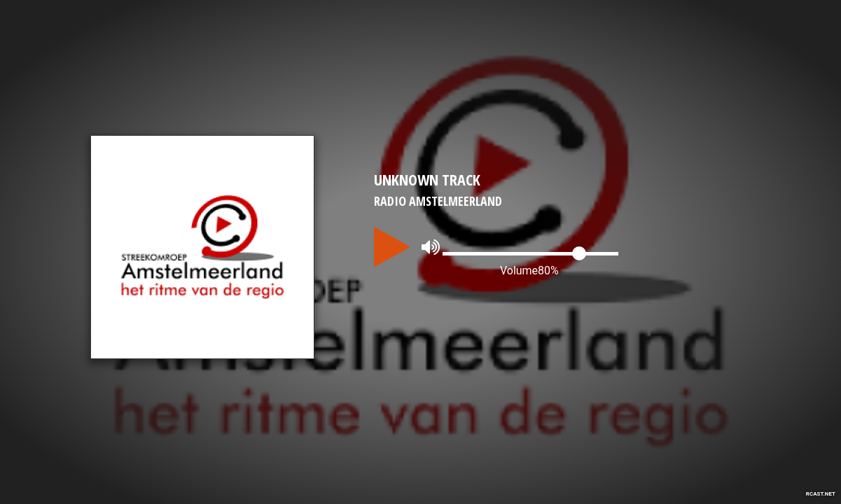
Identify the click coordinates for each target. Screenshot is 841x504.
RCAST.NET (821, 494)
